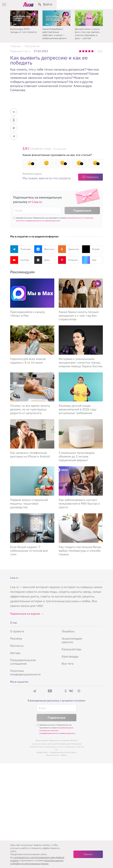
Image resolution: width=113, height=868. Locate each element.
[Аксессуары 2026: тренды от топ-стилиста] (24, 18)
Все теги (68, 664)
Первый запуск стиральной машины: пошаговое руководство (29, 503)
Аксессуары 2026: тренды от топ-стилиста (23, 30)
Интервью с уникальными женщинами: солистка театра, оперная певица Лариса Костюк (81, 362)
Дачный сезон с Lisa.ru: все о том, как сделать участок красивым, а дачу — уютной (87, 34)
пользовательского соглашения (80, 218)
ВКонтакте (45, 249)
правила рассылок (52, 221)
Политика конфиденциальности (25, 672)
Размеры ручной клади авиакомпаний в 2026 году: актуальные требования (78, 409)
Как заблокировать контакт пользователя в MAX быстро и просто (79, 503)
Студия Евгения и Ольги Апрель (63, 752)
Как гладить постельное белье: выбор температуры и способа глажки (80, 551)
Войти (104, 4)
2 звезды (83, 51)
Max (89, 260)
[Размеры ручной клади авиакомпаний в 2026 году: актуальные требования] (81, 387)
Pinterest (68, 260)
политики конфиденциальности (29, 221)
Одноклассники (68, 249)
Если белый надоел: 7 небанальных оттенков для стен (29, 551)
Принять (88, 854)
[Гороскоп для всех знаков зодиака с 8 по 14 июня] (32, 340)
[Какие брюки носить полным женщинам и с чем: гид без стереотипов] (81, 293)
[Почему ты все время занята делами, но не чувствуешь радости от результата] (32, 387)
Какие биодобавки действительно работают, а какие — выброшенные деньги (54, 34)
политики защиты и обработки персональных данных (37, 862)
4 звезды (90, 51)
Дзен (42, 260)
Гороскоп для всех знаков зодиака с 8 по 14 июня (28, 361)
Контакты (17, 646)
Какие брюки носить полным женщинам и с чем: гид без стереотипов (79, 316)
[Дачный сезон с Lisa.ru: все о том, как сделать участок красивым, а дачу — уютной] (89, 18)
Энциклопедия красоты (72, 640)
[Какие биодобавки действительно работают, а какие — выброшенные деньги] (56, 18)
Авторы (15, 653)
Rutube (91, 249)
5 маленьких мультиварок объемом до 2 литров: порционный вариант (77, 456)
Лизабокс (68, 631)
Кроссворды (70, 656)
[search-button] (96, 4)
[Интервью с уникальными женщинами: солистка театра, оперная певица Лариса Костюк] (81, 340)
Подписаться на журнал (25, 614)
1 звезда (80, 51)
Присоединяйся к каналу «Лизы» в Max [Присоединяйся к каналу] (28, 314)
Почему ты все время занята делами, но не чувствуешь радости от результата (30, 409)
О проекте (17, 631)
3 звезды (87, 51)
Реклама (16, 638)
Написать (92, 177)
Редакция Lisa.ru (20, 51)
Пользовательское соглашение (23, 662)
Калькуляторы (72, 649)
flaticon (64, 755)
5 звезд (93, 51)
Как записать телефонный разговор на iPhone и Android (30, 455)
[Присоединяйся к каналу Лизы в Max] (32, 293)
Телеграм (20, 249)
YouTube (20, 260)
